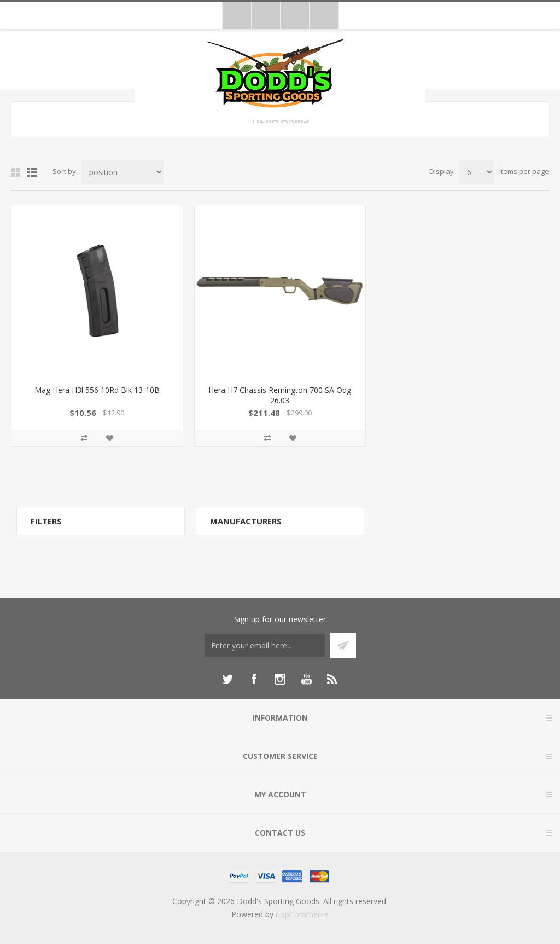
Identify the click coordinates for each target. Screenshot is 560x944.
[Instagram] (280, 679)
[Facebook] (254, 679)
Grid (16, 172)
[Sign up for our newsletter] (265, 645)
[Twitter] (227, 679)
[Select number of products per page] (477, 172)
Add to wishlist (109, 438)
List (32, 172)
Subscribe (343, 645)
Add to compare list (84, 438)
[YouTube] (306, 679)
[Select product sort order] (122, 172)
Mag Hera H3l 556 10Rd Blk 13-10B (97, 390)
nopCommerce (302, 914)
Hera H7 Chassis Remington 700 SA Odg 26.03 (280, 395)
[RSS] (332, 679)
